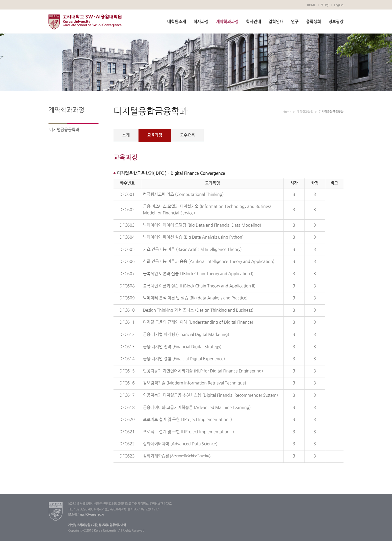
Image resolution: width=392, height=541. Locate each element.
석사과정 (201, 22)
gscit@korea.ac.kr (92, 515)
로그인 (325, 5)
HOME (311, 5)
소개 (126, 135)
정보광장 (336, 22)
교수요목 (187, 135)
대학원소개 (177, 22)
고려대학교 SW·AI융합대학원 (85, 22)
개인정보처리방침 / (80, 525)
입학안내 (276, 22)
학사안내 (253, 22)
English (339, 5)
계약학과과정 (227, 22)
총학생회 (313, 22)
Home (287, 112)
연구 (295, 22)
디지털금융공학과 (64, 130)
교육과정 (155, 135)
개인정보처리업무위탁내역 (109, 525)
